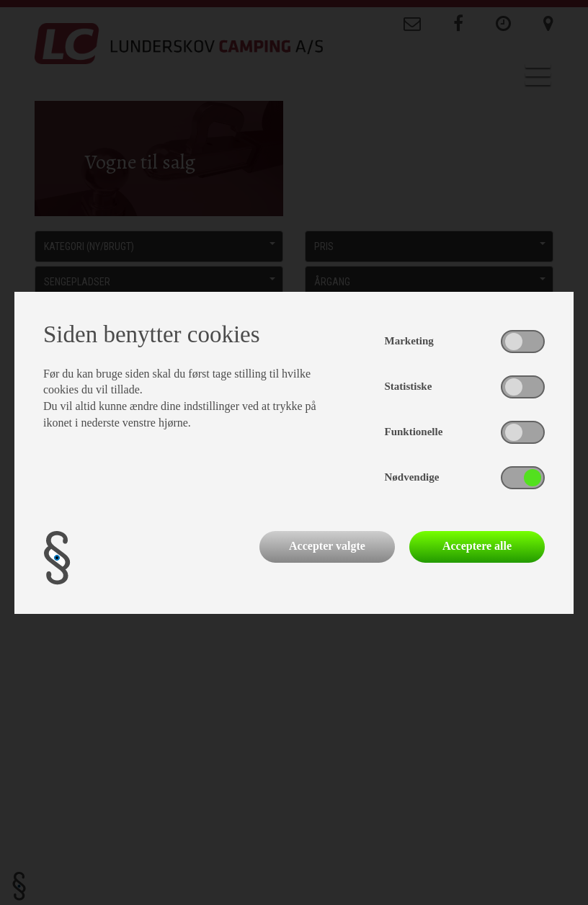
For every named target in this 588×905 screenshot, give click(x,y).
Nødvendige (412, 477)
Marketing (409, 341)
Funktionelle (414, 432)
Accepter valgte (327, 546)
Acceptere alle (477, 546)
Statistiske (409, 386)
